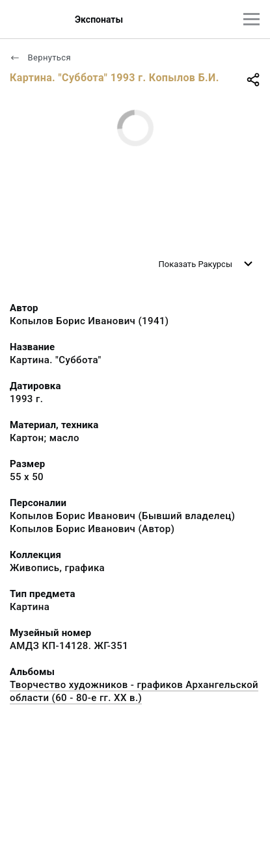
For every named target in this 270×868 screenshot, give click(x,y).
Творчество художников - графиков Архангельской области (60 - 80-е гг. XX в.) (134, 691)
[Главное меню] (251, 19)
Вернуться (40, 57)
